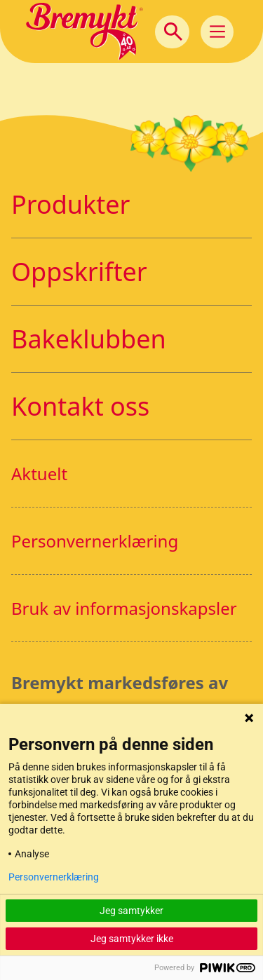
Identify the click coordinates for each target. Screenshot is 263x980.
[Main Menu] (217, 32)
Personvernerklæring (95, 541)
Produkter (71, 204)
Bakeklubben (89, 339)
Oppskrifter (79, 272)
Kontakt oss (80, 406)
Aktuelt (39, 474)
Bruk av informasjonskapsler (124, 608)
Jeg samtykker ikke (132, 939)
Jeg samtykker (131, 911)
